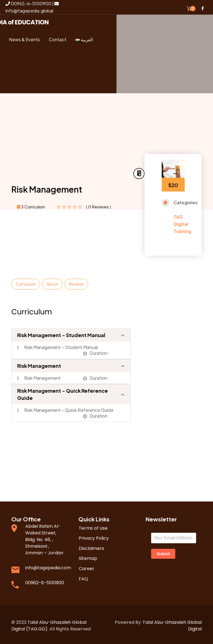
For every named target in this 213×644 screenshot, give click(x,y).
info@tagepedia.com (48, 566)
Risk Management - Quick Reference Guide (63, 392)
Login (36, 62)
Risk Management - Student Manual (61, 333)
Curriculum (26, 282)
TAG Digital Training (182, 222)
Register (33, 81)
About (52, 282)
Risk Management (39, 364)
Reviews (76, 282)
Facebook (202, 8)
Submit (163, 552)
